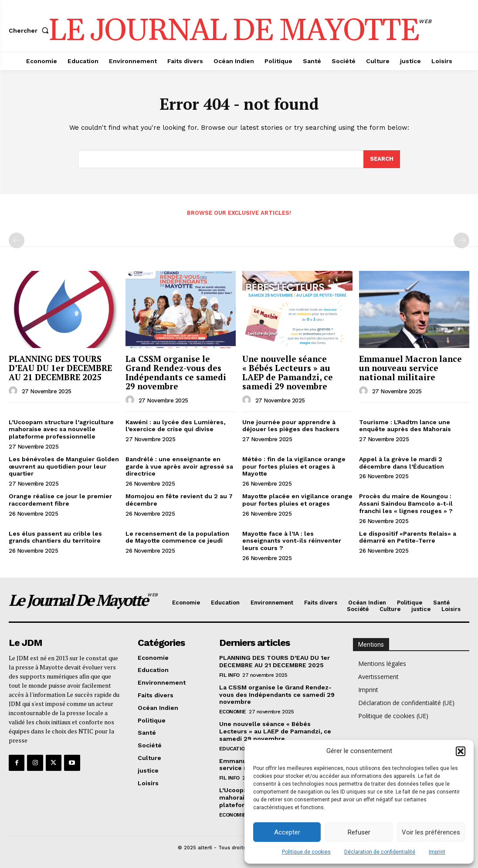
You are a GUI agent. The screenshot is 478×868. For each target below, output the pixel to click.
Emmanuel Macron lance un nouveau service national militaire (410, 368)
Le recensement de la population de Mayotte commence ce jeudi (177, 537)
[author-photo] (14, 391)
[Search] (382, 159)
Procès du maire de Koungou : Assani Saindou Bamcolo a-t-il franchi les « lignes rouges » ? (406, 503)
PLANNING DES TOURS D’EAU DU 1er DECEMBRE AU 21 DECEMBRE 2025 (60, 368)
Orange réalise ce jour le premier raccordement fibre (60, 500)
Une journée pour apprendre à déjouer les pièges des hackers (291, 426)
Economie (233, 712)
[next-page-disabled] (461, 240)
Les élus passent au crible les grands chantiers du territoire (55, 537)
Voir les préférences (431, 832)
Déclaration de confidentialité (380, 852)
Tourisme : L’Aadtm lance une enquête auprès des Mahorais (405, 426)
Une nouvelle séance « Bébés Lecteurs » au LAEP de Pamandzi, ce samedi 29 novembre (288, 372)
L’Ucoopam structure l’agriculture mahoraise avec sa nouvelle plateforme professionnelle (61, 429)
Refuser (359, 832)
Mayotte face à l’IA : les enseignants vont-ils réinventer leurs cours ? (292, 541)
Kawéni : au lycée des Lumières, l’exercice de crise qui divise (175, 426)
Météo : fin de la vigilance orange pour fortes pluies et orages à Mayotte (294, 466)
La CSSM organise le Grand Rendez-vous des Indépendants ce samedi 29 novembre (176, 372)
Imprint (437, 852)
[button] (461, 751)
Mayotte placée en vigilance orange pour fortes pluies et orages (297, 500)
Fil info (229, 675)
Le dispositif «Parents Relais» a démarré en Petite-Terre (408, 537)
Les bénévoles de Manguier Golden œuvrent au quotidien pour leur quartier (64, 466)
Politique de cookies (306, 852)
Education (234, 749)
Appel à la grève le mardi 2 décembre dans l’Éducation (402, 463)
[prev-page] (17, 240)
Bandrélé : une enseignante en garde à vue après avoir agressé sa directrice (179, 466)
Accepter (287, 832)
